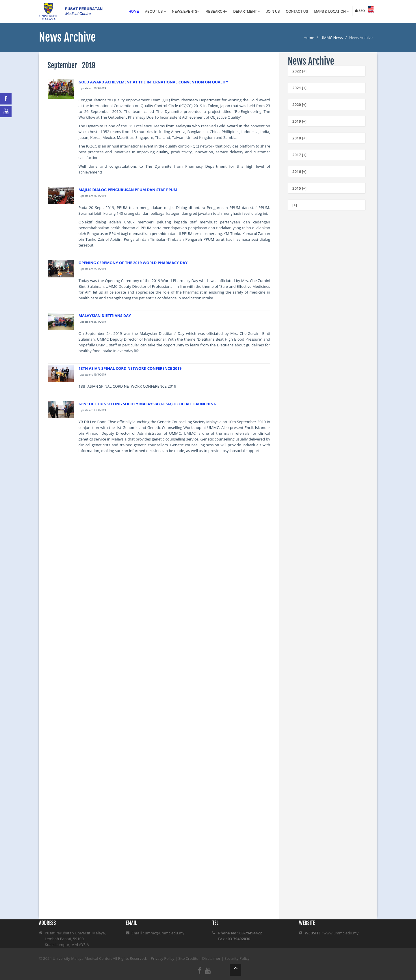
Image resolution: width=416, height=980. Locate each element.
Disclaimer (211, 958)
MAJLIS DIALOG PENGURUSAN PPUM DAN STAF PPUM (128, 190)
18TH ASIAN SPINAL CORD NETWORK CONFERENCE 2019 (130, 368)
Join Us (273, 12)
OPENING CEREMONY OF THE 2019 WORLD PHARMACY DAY (133, 263)
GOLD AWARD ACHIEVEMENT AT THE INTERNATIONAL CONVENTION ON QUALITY (153, 82)
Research (217, 12)
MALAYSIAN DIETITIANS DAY (105, 316)
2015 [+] (299, 188)
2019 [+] (299, 121)
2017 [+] (299, 155)
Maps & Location (332, 12)
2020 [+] (299, 104)
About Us (155, 12)
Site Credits (188, 958)
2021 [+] (299, 88)
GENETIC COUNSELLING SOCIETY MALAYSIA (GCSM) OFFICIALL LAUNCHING (147, 404)
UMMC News (332, 38)
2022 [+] (299, 71)
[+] (295, 205)
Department (247, 12)
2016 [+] (299, 171)
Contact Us (297, 12)
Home (134, 12)
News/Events (186, 12)
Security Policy (237, 958)
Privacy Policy (162, 958)
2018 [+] (299, 138)
